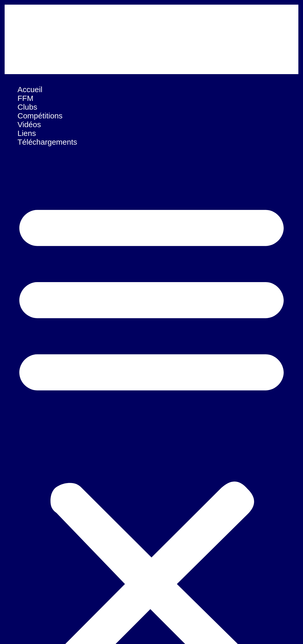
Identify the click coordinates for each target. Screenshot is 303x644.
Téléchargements (47, 142)
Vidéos (29, 124)
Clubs (27, 107)
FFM (25, 98)
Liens (27, 133)
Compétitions (40, 116)
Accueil (30, 89)
